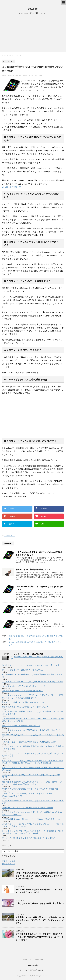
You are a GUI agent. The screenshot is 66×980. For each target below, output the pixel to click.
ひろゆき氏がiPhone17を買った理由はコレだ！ (22, 691)
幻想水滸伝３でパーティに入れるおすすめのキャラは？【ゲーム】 (31, 665)
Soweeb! (33, 9)
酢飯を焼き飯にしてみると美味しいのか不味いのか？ (25, 707)
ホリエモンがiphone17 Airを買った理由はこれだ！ (24, 686)
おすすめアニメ (9, 864)
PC (31, 960)
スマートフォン (9, 536)
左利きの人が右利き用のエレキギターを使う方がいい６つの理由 (30, 789)
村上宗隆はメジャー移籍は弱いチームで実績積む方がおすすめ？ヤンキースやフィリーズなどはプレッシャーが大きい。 (40, 920)
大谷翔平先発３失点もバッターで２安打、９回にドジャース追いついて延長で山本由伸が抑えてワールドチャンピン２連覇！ (40, 937)
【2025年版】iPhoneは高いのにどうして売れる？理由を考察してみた (32, 819)
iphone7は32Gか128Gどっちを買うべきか (34, 606)
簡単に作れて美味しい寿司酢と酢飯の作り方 (21, 726)
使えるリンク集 (9, 861)
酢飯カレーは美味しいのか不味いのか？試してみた (24, 702)
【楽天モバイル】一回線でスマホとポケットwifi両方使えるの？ (29, 742)
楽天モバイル (39, 960)
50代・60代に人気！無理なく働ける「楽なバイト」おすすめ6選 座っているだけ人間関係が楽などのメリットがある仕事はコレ (39, 876)
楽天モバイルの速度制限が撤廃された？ (33, 570)
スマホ (25, 960)
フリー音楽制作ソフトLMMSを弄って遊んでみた (23, 670)
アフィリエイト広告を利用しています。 (33, 970)
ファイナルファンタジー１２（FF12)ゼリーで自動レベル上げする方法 (32, 682)
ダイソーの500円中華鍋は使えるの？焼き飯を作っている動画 (29, 838)
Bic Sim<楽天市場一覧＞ (12, 187)
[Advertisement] (33, 34)
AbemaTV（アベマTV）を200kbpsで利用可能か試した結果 (27, 808)
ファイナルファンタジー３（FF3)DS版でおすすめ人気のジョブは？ (31, 730)
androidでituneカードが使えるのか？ (32, 621)
